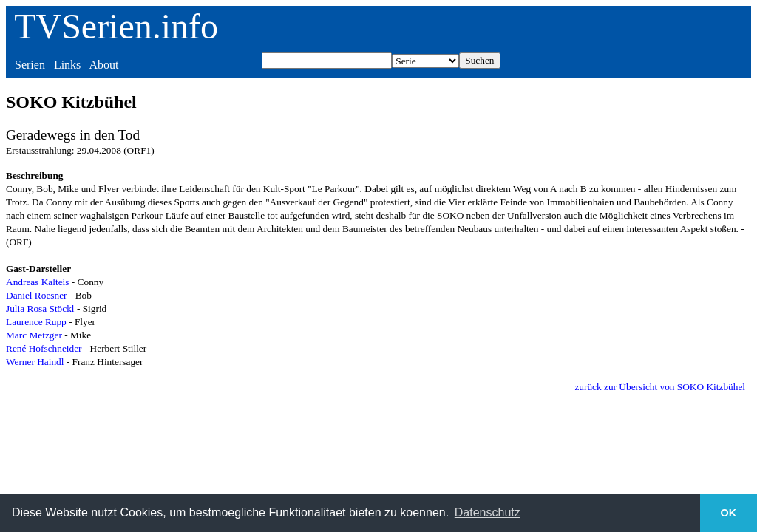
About (103, 65)
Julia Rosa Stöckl (40, 308)
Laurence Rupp (36, 322)
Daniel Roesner (37, 295)
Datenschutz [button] (488, 512)
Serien (30, 65)
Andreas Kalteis (38, 282)
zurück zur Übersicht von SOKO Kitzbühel (660, 387)
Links (67, 65)
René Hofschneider (44, 348)
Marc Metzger (34, 335)
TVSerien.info (116, 26)
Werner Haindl (35, 362)
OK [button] (729, 513)
